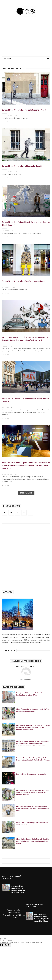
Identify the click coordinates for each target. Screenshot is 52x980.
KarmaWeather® (29, 679)
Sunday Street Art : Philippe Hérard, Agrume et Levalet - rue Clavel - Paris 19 (26, 224)
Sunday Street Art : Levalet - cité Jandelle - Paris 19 (22, 166)
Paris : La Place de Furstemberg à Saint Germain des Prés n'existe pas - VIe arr (32, 824)
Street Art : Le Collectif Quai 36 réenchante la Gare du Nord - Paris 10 (26, 400)
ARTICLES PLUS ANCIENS (26, 493)
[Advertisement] (30, 38)
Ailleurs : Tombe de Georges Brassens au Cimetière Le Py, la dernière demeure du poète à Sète (33, 710)
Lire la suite (5, 122)
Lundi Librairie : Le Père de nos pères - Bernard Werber (31, 774)
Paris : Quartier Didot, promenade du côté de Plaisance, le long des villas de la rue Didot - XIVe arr (32, 694)
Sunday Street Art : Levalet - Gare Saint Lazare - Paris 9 (24, 281)
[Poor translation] (8, 945)
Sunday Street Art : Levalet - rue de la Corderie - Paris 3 (24, 110)
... (3, 125)
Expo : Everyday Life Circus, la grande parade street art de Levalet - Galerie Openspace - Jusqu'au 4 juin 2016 (25, 339)
